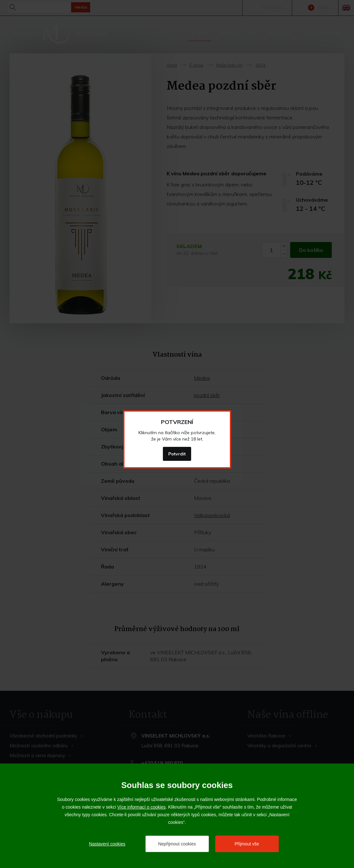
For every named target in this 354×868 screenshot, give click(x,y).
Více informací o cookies (141, 807)
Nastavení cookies (107, 844)
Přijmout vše (247, 844)
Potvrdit (177, 454)
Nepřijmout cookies (177, 844)
